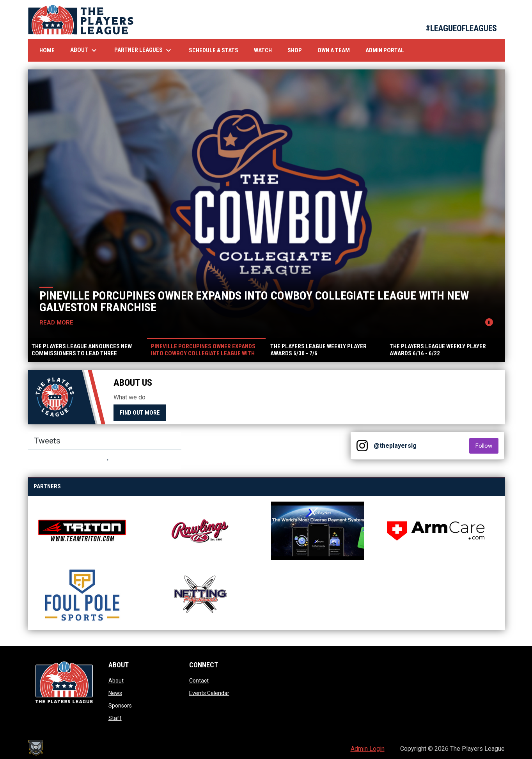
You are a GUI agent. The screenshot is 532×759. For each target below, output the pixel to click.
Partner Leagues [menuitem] (144, 50)
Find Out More (140, 413)
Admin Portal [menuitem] (385, 50)
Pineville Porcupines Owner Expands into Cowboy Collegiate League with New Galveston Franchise (254, 301)
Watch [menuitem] (266, 50)
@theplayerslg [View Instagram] (395, 446)
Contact (199, 681)
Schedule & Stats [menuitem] (214, 50)
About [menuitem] (84, 50)
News (115, 693)
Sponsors (120, 706)
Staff (115, 718)
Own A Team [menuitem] (334, 50)
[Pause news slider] (489, 322)
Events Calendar (209, 693)
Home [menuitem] (47, 50)
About (116, 681)
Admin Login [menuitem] (368, 749)
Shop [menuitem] (298, 50)
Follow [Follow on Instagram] (487, 446)
